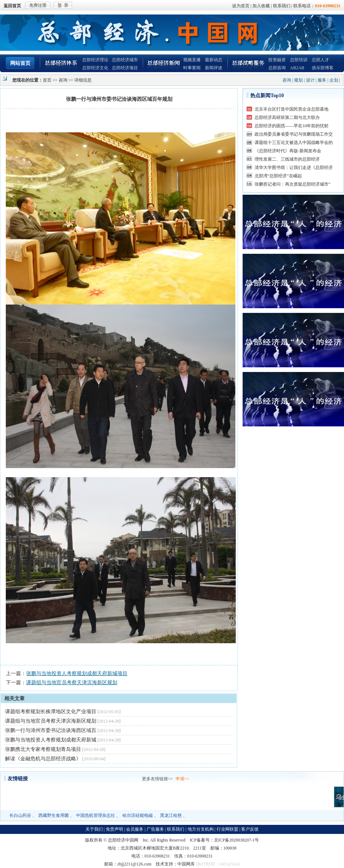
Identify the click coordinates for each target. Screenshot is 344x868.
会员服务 (135, 829)
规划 (298, 80)
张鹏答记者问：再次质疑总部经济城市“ (292, 184)
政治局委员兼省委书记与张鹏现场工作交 (294, 134)
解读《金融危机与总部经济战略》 (43, 759)
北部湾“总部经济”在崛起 (278, 176)
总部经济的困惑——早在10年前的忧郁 (291, 126)
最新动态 (214, 60)
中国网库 (186, 864)
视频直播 (192, 60)
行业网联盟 (227, 829)
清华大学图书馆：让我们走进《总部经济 (294, 168)
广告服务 (155, 829)
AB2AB (297, 68)
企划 (334, 80)
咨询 (63, 80)
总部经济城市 (125, 60)
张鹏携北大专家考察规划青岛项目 (43, 749)
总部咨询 (277, 68)
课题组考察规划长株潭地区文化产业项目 (51, 712)
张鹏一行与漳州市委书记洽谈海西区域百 (51, 730)
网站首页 (20, 63)
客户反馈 (250, 829)
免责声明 (114, 829)
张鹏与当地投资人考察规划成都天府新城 (51, 740)
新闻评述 (214, 68)
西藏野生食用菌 (54, 815)
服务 (322, 80)
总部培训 (299, 60)
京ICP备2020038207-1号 (237, 840)
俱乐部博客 (323, 68)
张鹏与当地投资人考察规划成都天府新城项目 (77, 673)
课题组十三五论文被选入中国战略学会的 (294, 142)
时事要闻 (192, 68)
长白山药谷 (20, 815)
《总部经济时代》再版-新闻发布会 (288, 151)
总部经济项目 (125, 68)
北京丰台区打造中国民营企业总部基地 (291, 109)
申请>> (183, 779)
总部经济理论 (95, 60)
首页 (47, 80)
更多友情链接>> (158, 779)
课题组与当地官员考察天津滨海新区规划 (72, 683)
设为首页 (241, 6)
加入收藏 (261, 6)
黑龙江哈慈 (171, 815)
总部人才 (320, 60)
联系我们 (282, 6)
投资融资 (277, 60)
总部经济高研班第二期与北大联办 (287, 117)
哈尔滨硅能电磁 (138, 815)
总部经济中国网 (123, 840)
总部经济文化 (95, 68)
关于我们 (94, 829)
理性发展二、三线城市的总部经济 (287, 159)
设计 (310, 80)
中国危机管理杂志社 (96, 815)
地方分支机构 (201, 829)
